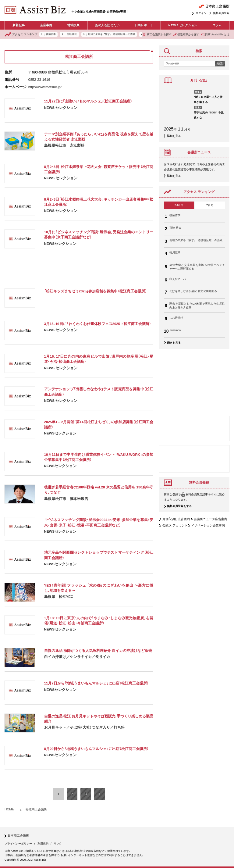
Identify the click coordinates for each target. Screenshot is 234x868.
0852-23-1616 (39, 80)
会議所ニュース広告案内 (211, 519)
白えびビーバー (179, 279)
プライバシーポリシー (18, 844)
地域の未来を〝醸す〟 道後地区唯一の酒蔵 (112, 34)
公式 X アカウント (175, 525)
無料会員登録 (221, 13)
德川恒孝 (175, 252)
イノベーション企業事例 (208, 525)
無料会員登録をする (179, 506)
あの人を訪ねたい (107, 25)
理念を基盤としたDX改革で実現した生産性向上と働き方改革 (197, 306)
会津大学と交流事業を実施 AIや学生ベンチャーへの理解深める (197, 267)
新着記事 (19, 25)
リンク (58, 844)
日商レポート (144, 25)
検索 (220, 63)
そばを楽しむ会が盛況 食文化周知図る (193, 291)
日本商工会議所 (18, 836)
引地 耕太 (72, 34)
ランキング (21, 34)
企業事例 (46, 25)
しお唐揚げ (176, 318)
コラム (217, 25)
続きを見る (174, 343)
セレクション (183, 25)
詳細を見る (174, 136)
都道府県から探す (186, 35)
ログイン (201, 13)
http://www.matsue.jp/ (45, 87)
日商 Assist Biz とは (215, 35)
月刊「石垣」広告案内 (176, 519)
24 (179, 205)
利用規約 (43, 844)
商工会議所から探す (157, 35)
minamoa (175, 330)
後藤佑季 (51, 34)
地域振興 (73, 25)
